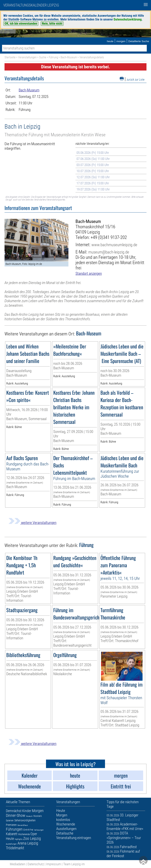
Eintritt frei (28, 830)
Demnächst (14, 811)
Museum (29, 816)
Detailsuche (65, 833)
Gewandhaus (23, 825)
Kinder (27, 811)
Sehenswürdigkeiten (25, 820)
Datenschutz (36, 864)
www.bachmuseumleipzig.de (114, 245)
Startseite (10, 57)
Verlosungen (39, 830)
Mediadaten (17, 864)
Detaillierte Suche (139, 41)
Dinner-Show (16, 815)
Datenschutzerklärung (128, 19)
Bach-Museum (69, 57)
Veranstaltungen (27, 57)
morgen (121, 41)
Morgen (38, 811)
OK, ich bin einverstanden (21, 24)
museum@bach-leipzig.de (109, 252)
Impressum (54, 864)
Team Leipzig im (74, 864)
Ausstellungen (11, 844)
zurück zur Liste (136, 80)
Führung (53, 57)
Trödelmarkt (15, 848)
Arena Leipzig (28, 843)
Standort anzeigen (89, 273)
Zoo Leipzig (32, 838)
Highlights (19, 839)
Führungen (14, 829)
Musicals (38, 816)
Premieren (11, 825)
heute (110, 41)
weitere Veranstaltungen (32, 523)
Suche (43, 57)
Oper (34, 834)
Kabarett (12, 834)
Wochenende (24, 834)
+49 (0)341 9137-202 (109, 237)
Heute (10, 839)
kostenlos (63, 820)
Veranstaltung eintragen (74, 838)
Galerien (10, 821)
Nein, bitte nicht (52, 24)
